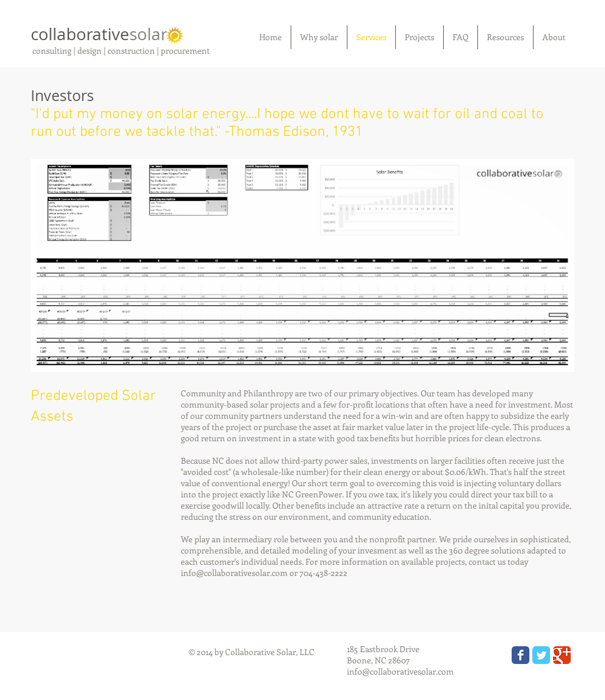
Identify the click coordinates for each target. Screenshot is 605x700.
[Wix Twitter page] (541, 655)
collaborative (99, 34)
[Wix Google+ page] (562, 655)
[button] (302, 266)
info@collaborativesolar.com (234, 573)
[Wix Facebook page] (521, 655)
